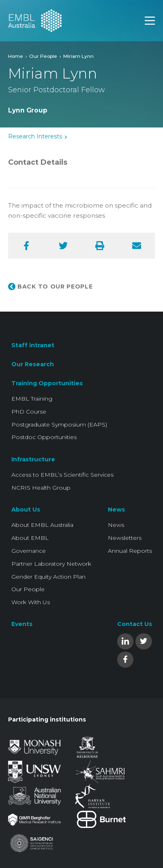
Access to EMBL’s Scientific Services (62, 475)
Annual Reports (130, 551)
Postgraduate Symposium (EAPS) (59, 424)
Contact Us (135, 624)
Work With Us (31, 602)
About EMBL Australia (42, 525)
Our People (43, 56)
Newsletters (125, 538)
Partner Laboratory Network (51, 564)
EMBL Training (32, 399)
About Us (26, 509)
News (116, 509)
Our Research (33, 364)
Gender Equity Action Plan (48, 577)
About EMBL (30, 538)
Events (22, 624)
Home (16, 56)
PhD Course (29, 412)
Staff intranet (33, 345)
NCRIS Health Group (41, 488)
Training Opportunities (47, 383)
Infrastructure (33, 459)
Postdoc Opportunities (44, 437)
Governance (29, 551)
